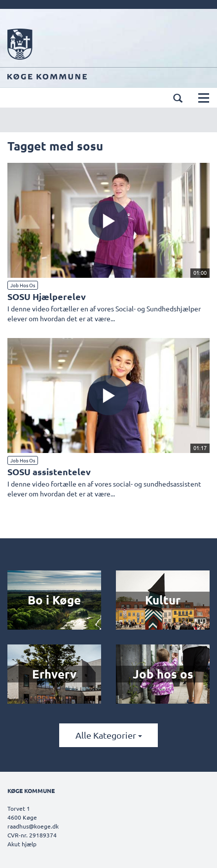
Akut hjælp (22, 844)
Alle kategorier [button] (109, 735)
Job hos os (23, 285)
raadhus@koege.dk (33, 826)
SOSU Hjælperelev (47, 296)
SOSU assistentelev (49, 472)
